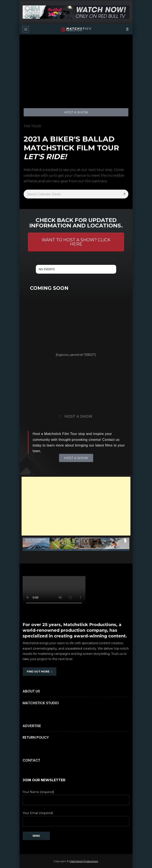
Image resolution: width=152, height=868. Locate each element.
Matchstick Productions (84, 861)
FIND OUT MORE (39, 672)
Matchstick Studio (41, 703)
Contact (31, 760)
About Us (31, 691)
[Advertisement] (76, 506)
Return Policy (36, 737)
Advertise (32, 726)
